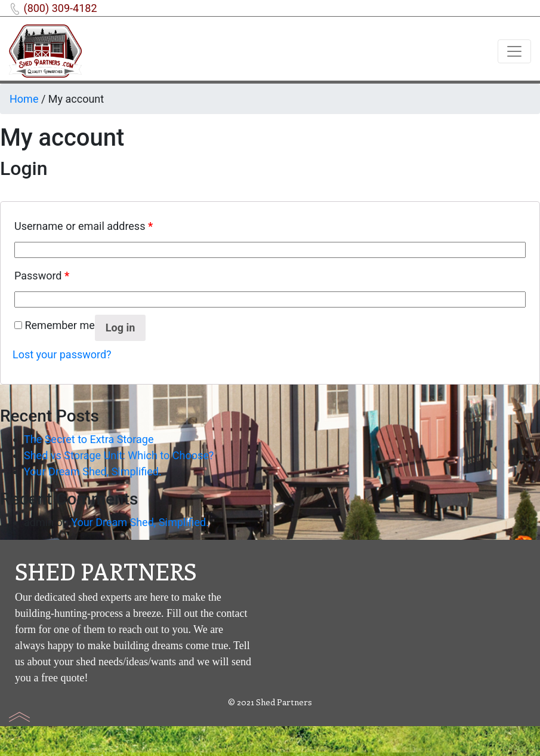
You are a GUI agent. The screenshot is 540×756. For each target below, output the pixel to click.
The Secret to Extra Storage (89, 439)
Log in (121, 328)
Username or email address (84, 226)
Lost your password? (62, 354)
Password (42, 276)
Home (24, 99)
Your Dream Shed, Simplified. (93, 471)
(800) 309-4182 (60, 8)
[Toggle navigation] (514, 51)
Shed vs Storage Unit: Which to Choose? (119, 455)
